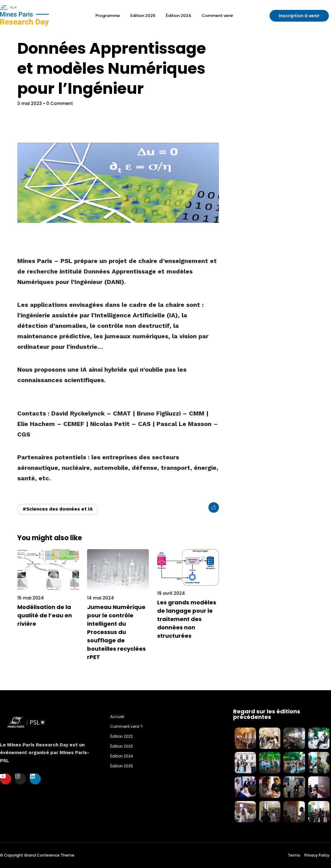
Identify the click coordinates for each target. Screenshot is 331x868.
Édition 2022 (122, 736)
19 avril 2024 (171, 593)
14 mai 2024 (101, 598)
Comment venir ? (126, 726)
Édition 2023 (122, 746)
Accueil (117, 717)
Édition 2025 (122, 766)
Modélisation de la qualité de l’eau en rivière (45, 615)
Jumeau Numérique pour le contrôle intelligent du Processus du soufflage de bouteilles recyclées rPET (116, 632)
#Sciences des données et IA (58, 509)
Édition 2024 (122, 756)
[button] (299, 16)
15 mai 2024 (31, 598)
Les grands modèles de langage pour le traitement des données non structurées (187, 619)
